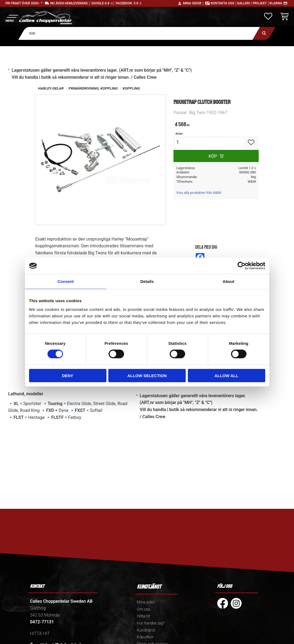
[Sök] (264, 33)
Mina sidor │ (194, 3)
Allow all (226, 375)
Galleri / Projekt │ (253, 3)
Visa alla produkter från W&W (199, 193)
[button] (12, 18)
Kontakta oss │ (224, 3)
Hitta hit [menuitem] (143, 616)
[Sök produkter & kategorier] (139, 33)
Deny (68, 375)
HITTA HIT (40, 634)
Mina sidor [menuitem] (146, 602)
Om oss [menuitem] (143, 609)
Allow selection (147, 375)
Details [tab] (147, 281)
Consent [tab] (66, 281)
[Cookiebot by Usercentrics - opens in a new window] (241, 266)
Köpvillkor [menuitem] (145, 637)
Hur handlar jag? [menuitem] (151, 623)
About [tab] (228, 281)
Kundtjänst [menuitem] (146, 630)
